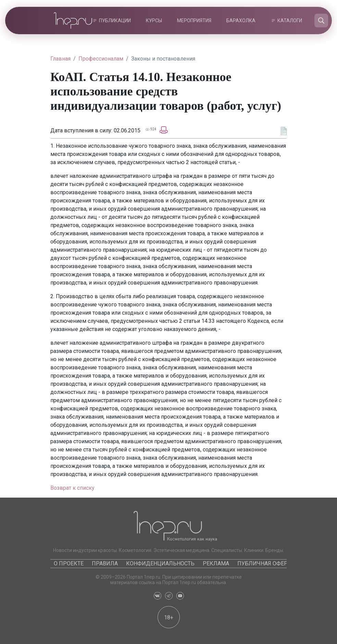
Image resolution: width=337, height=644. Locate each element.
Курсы (154, 21)
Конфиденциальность (160, 563)
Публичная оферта (266, 563)
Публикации (115, 21)
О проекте (69, 563)
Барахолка (241, 21)
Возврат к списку (72, 488)
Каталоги (290, 21)
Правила (105, 563)
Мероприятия (194, 21)
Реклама (216, 563)
